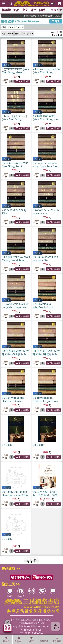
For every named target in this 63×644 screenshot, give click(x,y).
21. (8, 539)
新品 (16, 10)
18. (39, 445)
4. (47, 119)
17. (8, 445)
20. (47, 495)
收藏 (31, 640)
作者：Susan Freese (13, 27)
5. (15, 166)
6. (47, 166)
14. (46, 354)
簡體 (42, 10)
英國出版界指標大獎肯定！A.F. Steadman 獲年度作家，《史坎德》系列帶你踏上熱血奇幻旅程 (47, 16)
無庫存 (5, 81)
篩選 (56, 21)
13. (15, 354)
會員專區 (57, 640)
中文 (25, 10)
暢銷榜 (6, 10)
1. (15, 72)
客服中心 (19, 640)
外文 (33, 10)
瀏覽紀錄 (44, 640)
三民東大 (54, 10)
